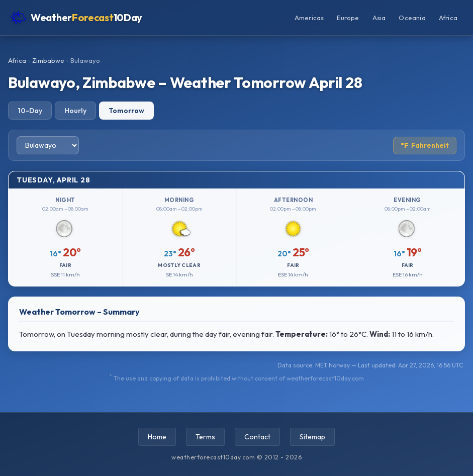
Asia (379, 18)
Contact (257, 437)
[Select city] (48, 145)
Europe (348, 18)
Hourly (75, 111)
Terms (205, 437)
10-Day (30, 111)
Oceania (412, 18)
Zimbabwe (48, 60)
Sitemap (312, 437)
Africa (448, 18)
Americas (309, 18)
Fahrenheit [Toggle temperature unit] (425, 146)
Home (157, 437)
